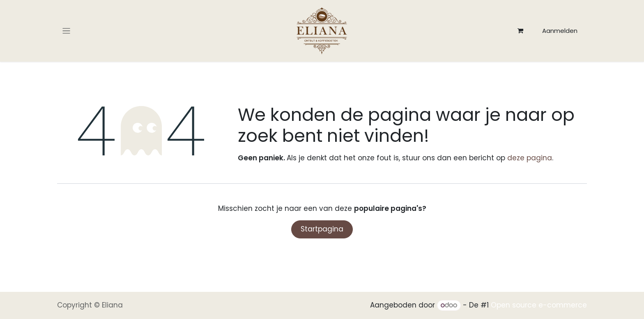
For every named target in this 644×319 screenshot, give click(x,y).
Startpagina (322, 229)
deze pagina (530, 158)
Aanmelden (560, 31)
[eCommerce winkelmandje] (520, 31)
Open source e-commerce (539, 305)
